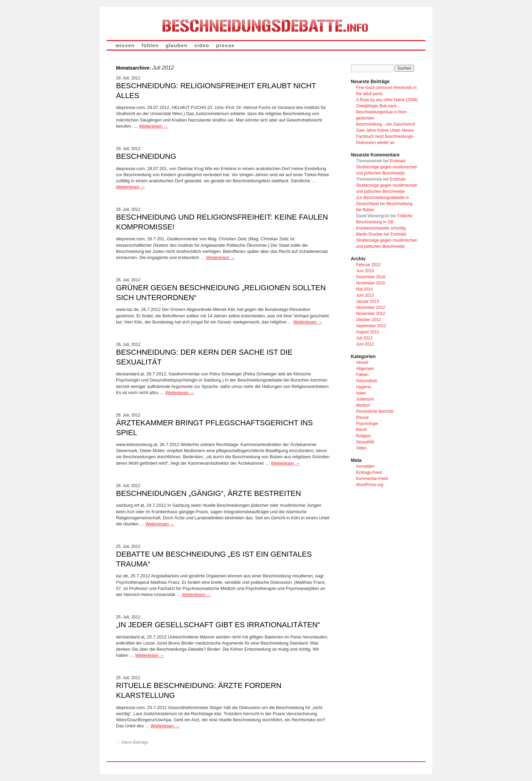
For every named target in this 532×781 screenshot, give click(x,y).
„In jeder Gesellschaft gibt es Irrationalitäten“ (218, 625)
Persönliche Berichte (375, 411)
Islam (361, 393)
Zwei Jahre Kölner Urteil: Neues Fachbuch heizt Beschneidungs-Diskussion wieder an (385, 136)
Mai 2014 (365, 289)
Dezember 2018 (371, 277)
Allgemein (365, 369)
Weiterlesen (154, 126)
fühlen (150, 45)
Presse (363, 417)
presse (225, 45)
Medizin (363, 405)
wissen (125, 45)
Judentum (365, 399)
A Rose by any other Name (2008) (387, 100)
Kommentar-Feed (372, 479)
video (202, 45)
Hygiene (364, 387)
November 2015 (371, 283)
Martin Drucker (370, 234)
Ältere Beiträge (132, 742)
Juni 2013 (365, 295)
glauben (177, 45)
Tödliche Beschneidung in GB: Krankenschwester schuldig (384, 222)
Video (361, 448)
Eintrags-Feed (369, 472)
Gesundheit (367, 381)
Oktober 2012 (369, 320)
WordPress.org (370, 485)
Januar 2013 (368, 301)
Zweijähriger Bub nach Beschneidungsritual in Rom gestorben (382, 112)
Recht (362, 430)
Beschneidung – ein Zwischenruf (386, 124)
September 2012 (371, 326)
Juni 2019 (365, 271)
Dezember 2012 (371, 308)
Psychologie (367, 424)
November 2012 (371, 314)
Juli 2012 (364, 338)
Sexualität (365, 442)
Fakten (363, 375)
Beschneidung (146, 156)
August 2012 (368, 332)
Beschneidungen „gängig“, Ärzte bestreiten (208, 493)
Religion (364, 436)
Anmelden (365, 466)
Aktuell (362, 362)
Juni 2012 (365, 344)
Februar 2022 (368, 265)
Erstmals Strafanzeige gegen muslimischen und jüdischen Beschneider (387, 167)
